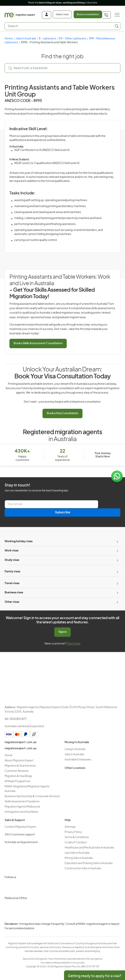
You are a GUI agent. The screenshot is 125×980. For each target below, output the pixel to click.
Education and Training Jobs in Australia (89, 863)
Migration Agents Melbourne (22, 807)
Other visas (12, 602)
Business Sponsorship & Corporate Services (32, 796)
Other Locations (75, 768)
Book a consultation (88, 14)
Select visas (62, 14)
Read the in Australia (63, 3)
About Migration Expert (19, 761)
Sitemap (70, 827)
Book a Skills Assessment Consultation (38, 343)
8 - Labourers (47, 39)
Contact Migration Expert (20, 827)
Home (9, 39)
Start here (74, 644)
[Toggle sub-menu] (117, 542)
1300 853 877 (18, 719)
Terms (54, 933)
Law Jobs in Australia (77, 853)
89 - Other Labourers (73, 39)
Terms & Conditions (77, 837)
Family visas (12, 572)
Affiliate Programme (17, 781)
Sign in (62, 632)
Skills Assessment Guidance (22, 802)
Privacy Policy (73, 832)
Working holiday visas (19, 541)
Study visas (12, 560)
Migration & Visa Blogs (18, 776)
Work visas (12, 551)
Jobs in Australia (26, 39)
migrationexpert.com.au (20, 742)
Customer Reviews (17, 771)
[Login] (47, 15)
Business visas (14, 593)
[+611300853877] (106, 15)
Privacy (55, 926)
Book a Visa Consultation (62, 413)
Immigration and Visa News (21, 812)
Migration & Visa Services (20, 766)
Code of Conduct (76, 843)
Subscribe (63, 512)
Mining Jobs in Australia (79, 858)
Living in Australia (75, 749)
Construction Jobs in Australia (83, 868)
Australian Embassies (78, 760)
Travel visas (12, 583)
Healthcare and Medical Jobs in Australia (89, 848)
